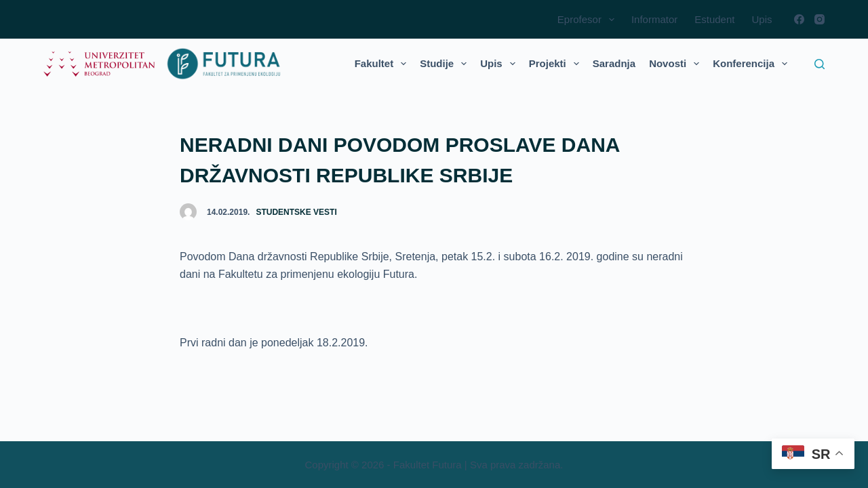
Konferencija (753, 64)
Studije (446, 64)
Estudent (714, 19)
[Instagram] (820, 19)
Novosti (677, 64)
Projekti (557, 64)
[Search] (820, 64)
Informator (654, 19)
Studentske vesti (296, 212)
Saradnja (614, 63)
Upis (762, 19)
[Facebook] (799, 19)
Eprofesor (589, 20)
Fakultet (383, 64)
